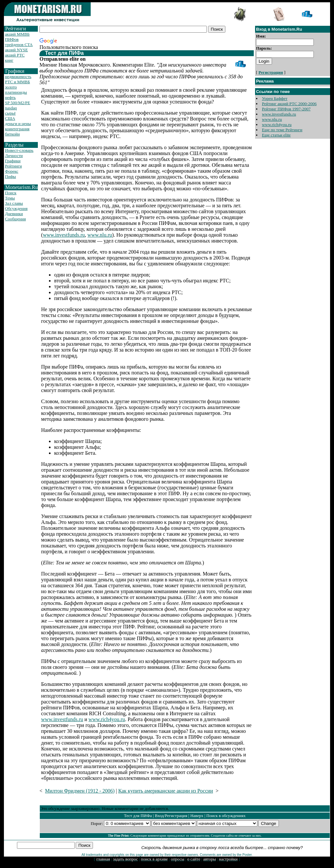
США (10, 118)
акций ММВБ (17, 34)
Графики (13, 161)
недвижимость (18, 77)
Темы (10, 198)
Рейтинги (13, 166)
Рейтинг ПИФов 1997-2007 (286, 109)
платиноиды (16, 92)
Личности (14, 156)
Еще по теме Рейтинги (282, 130)
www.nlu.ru (100, 235)
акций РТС (15, 55)
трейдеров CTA (19, 45)
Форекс (12, 171)
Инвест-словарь (19, 150)
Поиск (11, 193)
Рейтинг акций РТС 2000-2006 (289, 104)
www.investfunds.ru (64, 235)
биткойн (12, 134)
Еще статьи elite (276, 135)
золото (11, 87)
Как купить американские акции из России (166, 791)
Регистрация (271, 72)
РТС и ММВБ (17, 82)
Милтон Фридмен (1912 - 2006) (80, 791)
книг (9, 60)
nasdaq (11, 108)
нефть (10, 97)
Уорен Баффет (275, 98)
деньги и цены (18, 124)
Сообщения (15, 219)
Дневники (14, 214)
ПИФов (12, 39)
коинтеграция (17, 129)
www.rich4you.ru (107, 719)
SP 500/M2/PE (17, 103)
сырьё (10, 113)
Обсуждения (16, 208)
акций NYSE (16, 50)
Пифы (10, 176)
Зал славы (14, 203)
